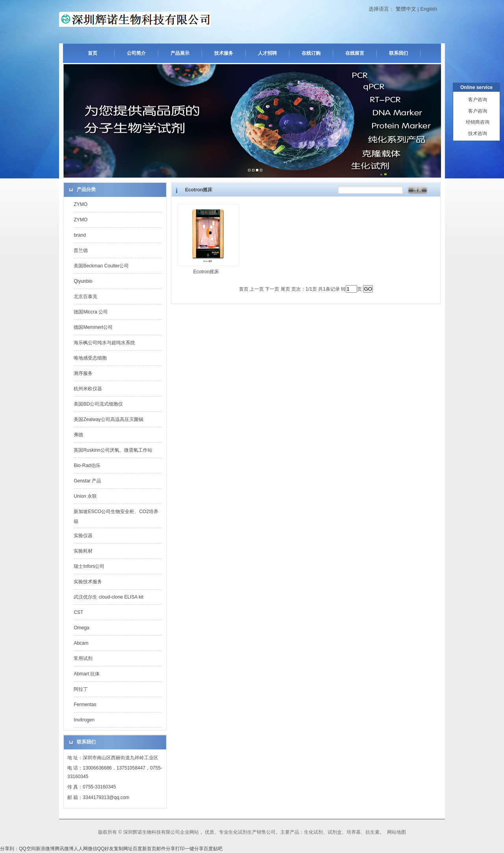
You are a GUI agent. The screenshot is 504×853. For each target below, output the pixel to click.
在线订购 (311, 53)
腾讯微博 (64, 849)
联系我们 (398, 53)
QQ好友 (106, 849)
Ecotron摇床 (206, 272)
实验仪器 (83, 536)
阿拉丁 (81, 689)
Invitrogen (84, 720)
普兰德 (81, 250)
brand (80, 235)
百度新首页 (145, 849)
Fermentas (85, 705)
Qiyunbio (83, 281)
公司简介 (136, 53)
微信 (93, 849)
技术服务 (224, 53)
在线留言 (355, 53)
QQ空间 (27, 849)
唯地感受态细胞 (90, 358)
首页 (93, 53)
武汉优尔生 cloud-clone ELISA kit (108, 597)
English (429, 9)
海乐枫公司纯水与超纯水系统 (104, 343)
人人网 (81, 849)
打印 (180, 849)
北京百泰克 (85, 297)
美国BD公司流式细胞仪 (98, 404)
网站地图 (397, 832)
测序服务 (83, 373)
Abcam (81, 643)
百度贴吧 (213, 849)
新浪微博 (45, 849)
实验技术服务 (88, 582)
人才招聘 (267, 53)
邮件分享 (166, 849)
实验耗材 (83, 551)
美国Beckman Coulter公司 (101, 266)
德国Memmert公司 (93, 327)
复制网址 (123, 849)
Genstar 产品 (87, 481)
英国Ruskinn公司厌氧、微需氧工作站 (113, 450)
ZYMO (81, 204)
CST (78, 612)
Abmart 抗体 (87, 674)
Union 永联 (85, 496)
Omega (81, 628)
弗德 (78, 435)
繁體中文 (406, 9)
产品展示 (180, 53)
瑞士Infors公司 (89, 566)
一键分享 (194, 849)
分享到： (9, 849)
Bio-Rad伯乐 (87, 465)
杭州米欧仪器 (88, 389)
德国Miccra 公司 (91, 312)
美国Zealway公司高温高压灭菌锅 (108, 419)
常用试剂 (83, 658)
